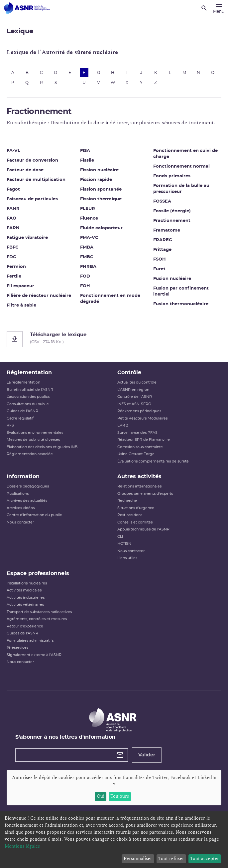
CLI (120, 537)
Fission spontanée (101, 189)
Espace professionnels (38, 573)
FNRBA (88, 267)
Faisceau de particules (32, 199)
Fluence (89, 218)
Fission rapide (96, 180)
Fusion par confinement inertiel (181, 291)
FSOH (160, 259)
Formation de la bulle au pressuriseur (181, 189)
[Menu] (219, 8)
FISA (85, 151)
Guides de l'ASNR (22, 411)
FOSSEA (162, 201)
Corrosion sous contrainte (140, 447)
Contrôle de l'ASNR (135, 397)
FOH (85, 286)
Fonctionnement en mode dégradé (110, 299)
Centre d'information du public (34, 515)
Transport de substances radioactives (39, 612)
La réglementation (23, 382)
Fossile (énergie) (172, 211)
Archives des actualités (27, 501)
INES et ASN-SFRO (134, 404)
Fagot (13, 189)
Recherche (127, 501)
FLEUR (88, 209)
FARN (13, 228)
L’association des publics (28, 397)
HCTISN (124, 544)
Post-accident (130, 515)
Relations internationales (139, 486)
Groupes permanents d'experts (145, 494)
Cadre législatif (20, 418)
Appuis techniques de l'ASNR (143, 529)
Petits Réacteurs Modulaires (142, 418)
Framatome (167, 230)
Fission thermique (101, 199)
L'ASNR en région (133, 390)
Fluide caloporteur (101, 228)
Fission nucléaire (99, 170)
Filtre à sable (21, 305)
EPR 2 (123, 425)
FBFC (13, 247)
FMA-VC (89, 238)
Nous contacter (20, 522)
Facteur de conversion (32, 160)
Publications (18, 494)
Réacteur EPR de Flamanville (144, 440)
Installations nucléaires (27, 583)
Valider (147, 755)
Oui (101, 796)
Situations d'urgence (136, 508)
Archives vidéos (21, 508)
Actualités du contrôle (137, 382)
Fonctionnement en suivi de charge (185, 154)
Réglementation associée (30, 454)
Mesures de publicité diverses (33, 440)
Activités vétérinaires (25, 605)
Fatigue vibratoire (27, 238)
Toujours (120, 796)
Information (23, 476)
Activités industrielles (26, 598)
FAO (11, 218)
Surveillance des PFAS (137, 433)
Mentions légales (22, 846)
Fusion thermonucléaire (181, 304)
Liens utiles (127, 558)
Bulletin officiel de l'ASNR (30, 390)
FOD (85, 276)
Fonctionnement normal (181, 166)
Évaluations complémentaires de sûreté (153, 461)
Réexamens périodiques (139, 411)
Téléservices (17, 648)
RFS (10, 425)
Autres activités (139, 476)
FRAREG (163, 240)
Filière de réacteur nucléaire (39, 296)
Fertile (14, 276)
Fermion (16, 267)
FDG (11, 257)
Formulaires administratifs (30, 641)
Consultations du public (28, 404)
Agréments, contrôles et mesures (37, 619)
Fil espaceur (20, 286)
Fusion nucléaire (172, 279)
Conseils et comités (135, 522)
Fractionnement (172, 221)
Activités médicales (24, 590)
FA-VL (13, 151)
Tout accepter (205, 859)
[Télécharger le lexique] (114, 339)
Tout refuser (171, 859)
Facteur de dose (25, 170)
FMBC (87, 257)
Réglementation (29, 373)
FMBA (87, 247)
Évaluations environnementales (35, 433)
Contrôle (129, 373)
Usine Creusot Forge (136, 454)
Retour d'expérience (25, 626)
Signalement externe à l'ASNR (34, 655)
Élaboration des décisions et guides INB (42, 447)
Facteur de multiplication (36, 180)
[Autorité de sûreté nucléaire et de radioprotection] (27, 8)
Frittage (162, 250)
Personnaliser (138, 859)
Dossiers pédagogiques (28, 486)
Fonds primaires (172, 176)
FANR (13, 209)
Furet (159, 269)
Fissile (87, 160)
